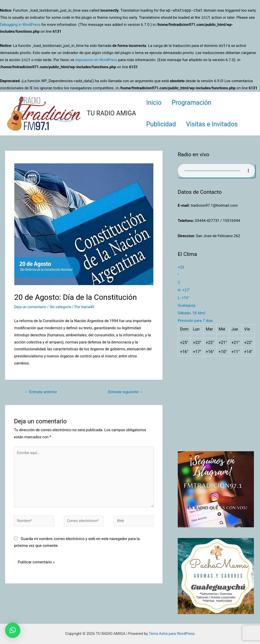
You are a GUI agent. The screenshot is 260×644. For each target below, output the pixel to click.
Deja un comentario (31, 307)
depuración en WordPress (97, 60)
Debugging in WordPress (21, 25)
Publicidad (162, 124)
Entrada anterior (41, 392)
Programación (195, 103)
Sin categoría (62, 307)
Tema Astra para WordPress (172, 634)
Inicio (155, 103)
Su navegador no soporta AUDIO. (216, 171)
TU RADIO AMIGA (111, 113)
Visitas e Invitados (216, 124)
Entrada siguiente (125, 392)
